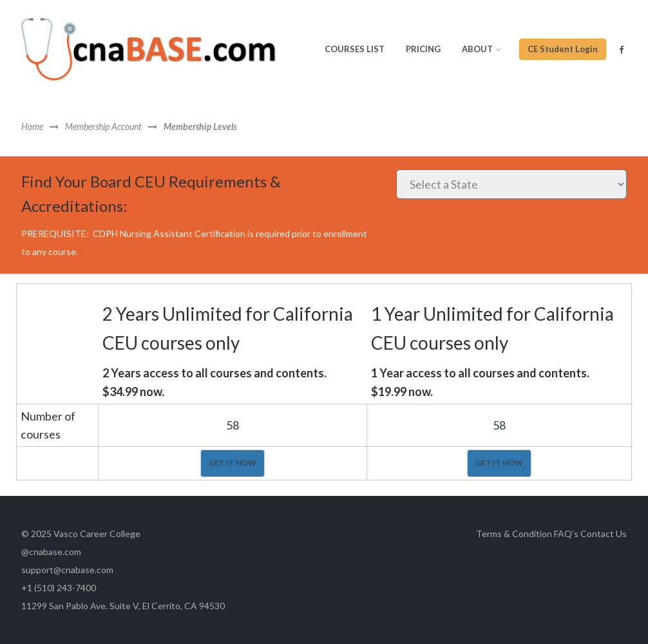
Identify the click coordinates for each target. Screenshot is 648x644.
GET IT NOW (233, 463)
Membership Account (103, 127)
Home (32, 127)
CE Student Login (563, 49)
